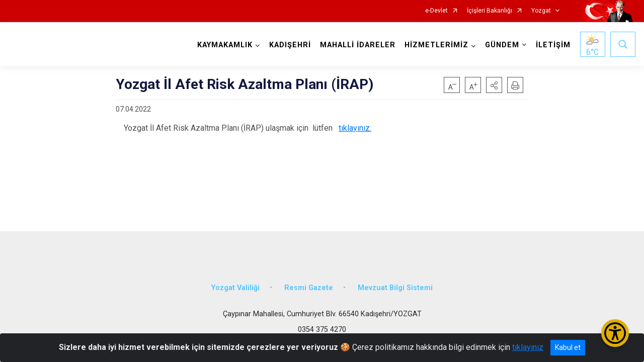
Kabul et (568, 347)
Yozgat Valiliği (235, 288)
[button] (494, 85)
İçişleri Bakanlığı (490, 11)
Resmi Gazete (309, 288)
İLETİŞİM (553, 45)
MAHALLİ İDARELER (358, 45)
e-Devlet (436, 11)
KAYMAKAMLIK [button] (225, 45)
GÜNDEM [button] (502, 45)
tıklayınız (354, 128)
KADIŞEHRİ (290, 45)
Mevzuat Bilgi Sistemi (395, 288)
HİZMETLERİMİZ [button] (436, 45)
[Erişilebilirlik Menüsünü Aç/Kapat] (615, 333)
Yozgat (541, 11)
